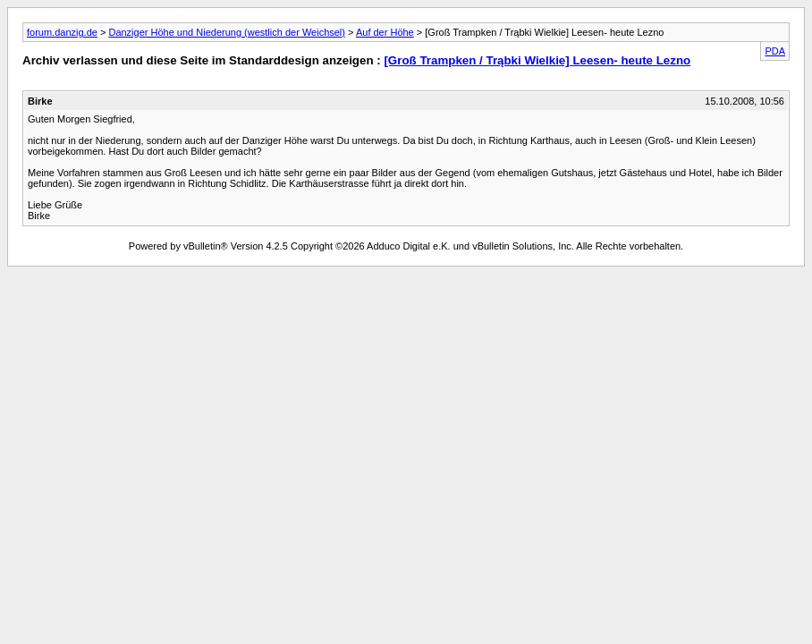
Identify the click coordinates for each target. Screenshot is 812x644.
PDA (775, 51)
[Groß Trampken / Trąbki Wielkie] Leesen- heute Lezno (537, 60)
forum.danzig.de (62, 32)
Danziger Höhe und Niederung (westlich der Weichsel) (227, 32)
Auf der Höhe (385, 32)
